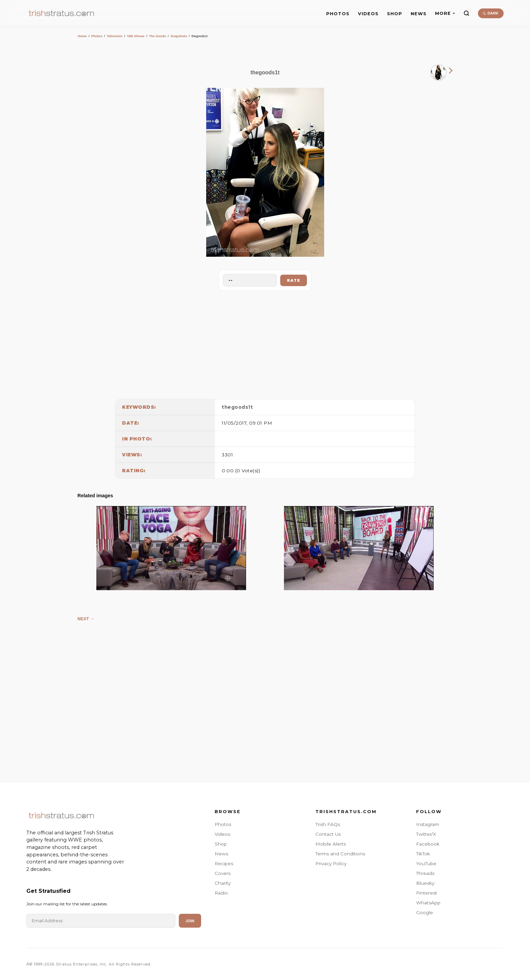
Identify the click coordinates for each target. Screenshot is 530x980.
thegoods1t (237, 407)
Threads (425, 873)
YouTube (426, 863)
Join (190, 921)
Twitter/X (426, 834)
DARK (491, 13)
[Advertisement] (265, 343)
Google (425, 912)
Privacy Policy (331, 863)
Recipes (224, 863)
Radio (221, 893)
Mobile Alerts (331, 844)
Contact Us (328, 834)
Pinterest (427, 893)
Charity (223, 883)
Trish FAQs (328, 824)
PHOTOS (338, 14)
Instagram (428, 824)
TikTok (423, 854)
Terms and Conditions (340, 854)
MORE (445, 13)
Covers (223, 873)
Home (82, 36)
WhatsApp (428, 903)
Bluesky (425, 883)
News (221, 854)
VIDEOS (368, 14)
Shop (221, 844)
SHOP (395, 14)
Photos (97, 36)
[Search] (466, 13)
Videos (222, 834)
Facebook (428, 844)
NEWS (419, 14)
